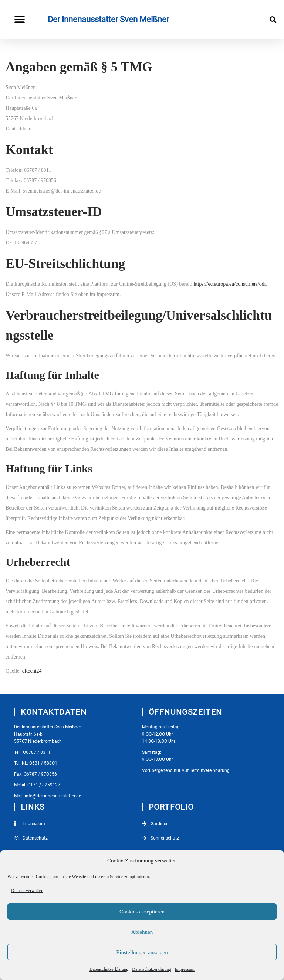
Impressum (185, 969)
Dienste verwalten (27, 891)
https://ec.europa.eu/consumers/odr (230, 284)
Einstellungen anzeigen (142, 952)
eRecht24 (32, 671)
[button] (19, 19)
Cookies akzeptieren (142, 912)
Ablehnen (142, 932)
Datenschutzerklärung (109, 969)
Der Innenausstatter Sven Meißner (108, 19)
